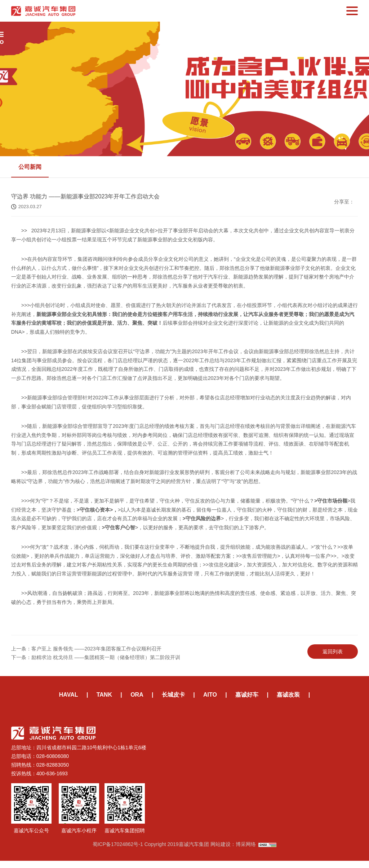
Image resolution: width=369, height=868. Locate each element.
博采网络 (246, 851)
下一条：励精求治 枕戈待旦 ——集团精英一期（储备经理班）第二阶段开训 (96, 662)
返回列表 (333, 656)
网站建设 (221, 851)
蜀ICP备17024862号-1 (118, 851)
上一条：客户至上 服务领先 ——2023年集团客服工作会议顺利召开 (86, 653)
